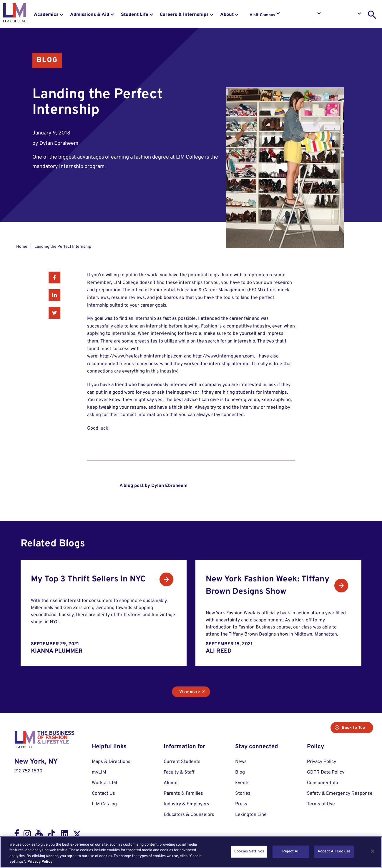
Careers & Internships (184, 15)
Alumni (171, 783)
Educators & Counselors (189, 815)
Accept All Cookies (334, 852)
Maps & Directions (111, 762)
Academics (46, 15)
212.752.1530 (28, 771)
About (227, 15)
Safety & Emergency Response (340, 794)
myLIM (99, 772)
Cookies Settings (249, 852)
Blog (47, 60)
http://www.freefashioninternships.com (141, 356)
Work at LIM (104, 783)
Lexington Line (251, 815)
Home (22, 247)
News (241, 762)
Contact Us (103, 794)
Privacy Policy (322, 762)
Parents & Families (183, 794)
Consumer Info (323, 783)
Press (241, 804)
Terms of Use (321, 804)
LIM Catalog (104, 804)
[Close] (373, 851)
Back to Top (350, 728)
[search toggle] (372, 15)
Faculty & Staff (179, 772)
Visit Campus (262, 15)
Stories (243, 794)
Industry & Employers (186, 804)
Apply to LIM (344, 15)
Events (242, 783)
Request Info (304, 15)
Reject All (291, 852)
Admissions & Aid (90, 15)
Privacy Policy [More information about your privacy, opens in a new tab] (40, 862)
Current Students (182, 762)
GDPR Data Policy (326, 772)
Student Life (135, 15)
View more (190, 692)
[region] (191, 852)
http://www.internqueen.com (223, 356)
